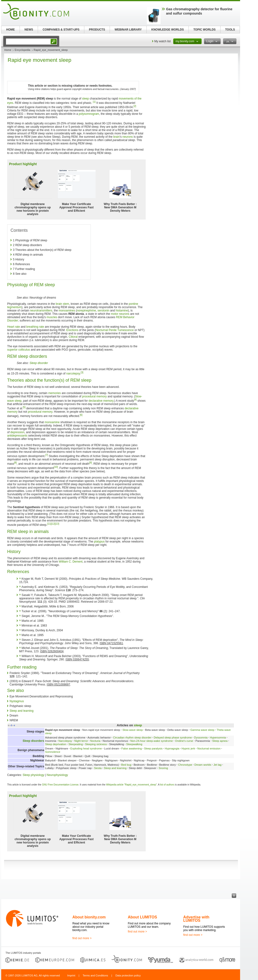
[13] (57, 524)
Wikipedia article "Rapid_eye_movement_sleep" (131, 785)
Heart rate (13, 327)
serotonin (103, 311)
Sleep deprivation (56, 744)
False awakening (132, 748)
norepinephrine (86, 311)
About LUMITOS (142, 917)
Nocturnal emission (209, 748)
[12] (53, 524)
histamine (122, 311)
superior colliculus (19, 350)
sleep (85, 99)
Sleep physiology (34, 775)
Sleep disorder (39, 363)
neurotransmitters (41, 311)
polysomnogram (89, 114)
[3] (82, 372)
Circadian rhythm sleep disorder (132, 738)
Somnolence (53, 752)
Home (8, 50)
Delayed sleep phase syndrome (173, 738)
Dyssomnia (201, 738)
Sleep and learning (21, 711)
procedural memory (94, 396)
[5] (24, 407)
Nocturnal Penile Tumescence (115, 330)
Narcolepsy (65, 741)
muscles (52, 317)
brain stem (62, 304)
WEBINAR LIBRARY (128, 30)
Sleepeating (75, 744)
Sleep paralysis (153, 748)
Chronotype (185, 765)
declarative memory (101, 401)
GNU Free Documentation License (60, 785)
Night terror (81, 741)
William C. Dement (71, 562)
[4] (135, 400)
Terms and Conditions (95, 975)
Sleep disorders (33, 741)
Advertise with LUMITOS (196, 919)
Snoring (163, 768)
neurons (128, 137)
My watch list (163, 41)
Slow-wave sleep (132, 730)
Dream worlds (203, 765)
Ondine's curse (184, 741)
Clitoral (73, 337)
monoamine (52, 422)
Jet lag (218, 765)
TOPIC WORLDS (204, 30)
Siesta (98, 768)
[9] (90, 463)
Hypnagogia (172, 748)
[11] (49, 524)
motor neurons (120, 314)
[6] (81, 415)
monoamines (67, 311)
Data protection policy (128, 975)
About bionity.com (89, 917)
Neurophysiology (57, 775)
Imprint (71, 975)
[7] (46, 455)
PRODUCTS (97, 30)
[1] (94, 102)
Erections (72, 330)
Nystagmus (17, 701)
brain (116, 137)
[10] (56, 467)
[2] (135, 106)
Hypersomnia (218, 738)
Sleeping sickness (96, 744)
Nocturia (95, 741)
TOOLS (230, 30)
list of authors (167, 785)
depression (17, 432)
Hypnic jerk (188, 748)
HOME (11, 30)
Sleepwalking (134, 744)
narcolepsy (73, 374)
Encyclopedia (22, 50)
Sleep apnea (220, 741)
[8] (15, 463)
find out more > (82, 938)
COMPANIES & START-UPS (61, 30)
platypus (99, 542)
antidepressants (17, 436)
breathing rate (35, 327)
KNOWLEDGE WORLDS (168, 30)
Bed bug (126, 765)
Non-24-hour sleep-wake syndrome (151, 741)
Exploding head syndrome (86, 748)
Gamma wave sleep (202, 730)
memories (55, 393)
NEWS (29, 30)
